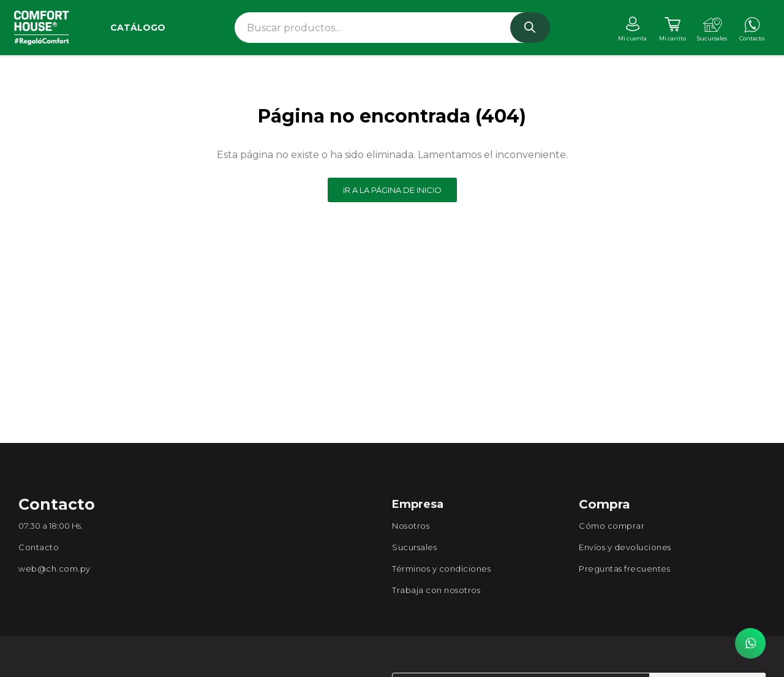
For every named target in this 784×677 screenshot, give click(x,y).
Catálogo (138, 28)
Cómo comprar (612, 526)
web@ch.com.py (55, 569)
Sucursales (414, 547)
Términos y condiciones (441, 569)
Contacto (39, 547)
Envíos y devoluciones (625, 547)
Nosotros (411, 526)
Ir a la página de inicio (392, 190)
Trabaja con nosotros (436, 590)
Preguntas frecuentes (624, 569)
